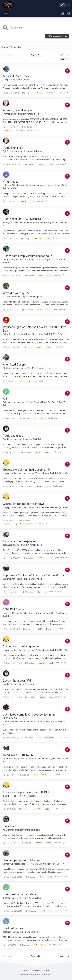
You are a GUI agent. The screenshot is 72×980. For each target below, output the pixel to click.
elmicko (6, 722)
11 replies (30, 697)
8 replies (28, 558)
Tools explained (13, 436)
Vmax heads (11, 182)
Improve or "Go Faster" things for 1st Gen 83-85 (33, 575)
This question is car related (20, 894)
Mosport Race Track (16, 76)
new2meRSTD (10, 613)
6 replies (30, 164)
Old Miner (7, 368)
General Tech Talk (34, 439)
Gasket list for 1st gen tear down (24, 504)
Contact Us (36, 971)
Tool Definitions (13, 928)
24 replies (27, 93)
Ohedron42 (8, 759)
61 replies (28, 592)
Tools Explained (13, 148)
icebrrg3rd (8, 222)
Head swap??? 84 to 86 (18, 755)
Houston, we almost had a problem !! (26, 470)
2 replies (24, 775)
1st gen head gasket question (22, 646)
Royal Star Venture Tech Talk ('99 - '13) (44, 334)
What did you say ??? (16, 293)
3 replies (24, 418)
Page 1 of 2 (36, 55)
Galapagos (8, 402)
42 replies (27, 310)
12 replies (27, 486)
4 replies (30, 276)
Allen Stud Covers (14, 365)
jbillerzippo (8, 898)
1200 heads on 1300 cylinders (22, 219)
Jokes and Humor (34, 151)
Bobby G (7, 334)
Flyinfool (7, 114)
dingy (5, 473)
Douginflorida (9, 260)
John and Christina (11, 185)
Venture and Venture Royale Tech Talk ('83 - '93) (46, 473)
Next (62, 55)
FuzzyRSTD (8, 297)
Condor (6, 439)
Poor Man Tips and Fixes (39, 368)
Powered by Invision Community (30, 974)
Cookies (46, 971)
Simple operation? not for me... (23, 860)
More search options (57, 36)
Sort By (65, 59)
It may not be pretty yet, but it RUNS (26, 792)
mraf (5, 830)
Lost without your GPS (17, 681)
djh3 (5, 80)
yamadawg (8, 864)
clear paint (10, 826)
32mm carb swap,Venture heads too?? (27, 256)
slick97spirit (8, 545)
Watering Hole (33, 114)
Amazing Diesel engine (17, 110)
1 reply (25, 239)
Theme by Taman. (46, 974)
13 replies (31, 911)
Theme (26, 971)
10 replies (27, 127)
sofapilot (7, 932)
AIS (5, 399)
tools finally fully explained (20, 541)
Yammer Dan (9, 579)
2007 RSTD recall (14, 609)
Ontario (26, 80)
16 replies (24, 809)
